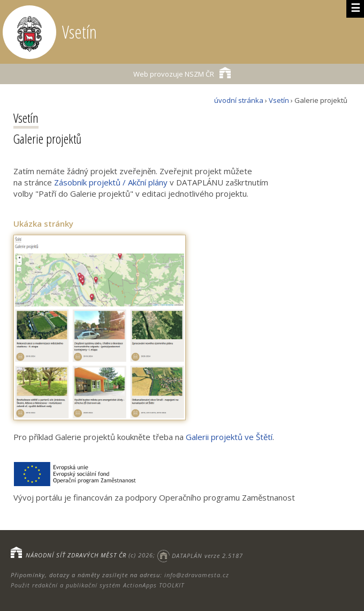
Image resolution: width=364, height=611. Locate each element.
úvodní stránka (239, 100)
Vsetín (279, 100)
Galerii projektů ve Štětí (229, 437)
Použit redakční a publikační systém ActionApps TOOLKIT (97, 585)
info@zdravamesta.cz (197, 575)
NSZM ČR (182, 73)
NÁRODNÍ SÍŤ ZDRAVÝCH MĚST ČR (76, 556)
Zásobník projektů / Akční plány (111, 182)
